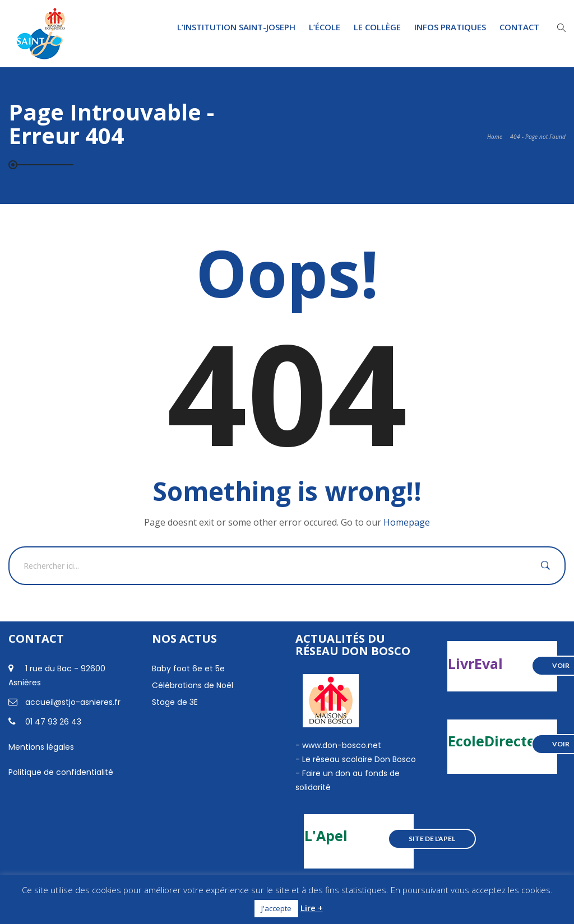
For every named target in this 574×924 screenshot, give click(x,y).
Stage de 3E (175, 702)
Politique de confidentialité (61, 772)
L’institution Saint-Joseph (236, 27)
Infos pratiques (450, 27)
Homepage (407, 522)
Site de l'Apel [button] (432, 839)
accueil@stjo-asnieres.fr (73, 702)
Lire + (312, 908)
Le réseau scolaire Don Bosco (358, 759)
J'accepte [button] (276, 908)
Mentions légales (41, 747)
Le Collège (377, 27)
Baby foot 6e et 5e (188, 668)
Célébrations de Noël (193, 685)
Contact (519, 27)
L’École (325, 27)
